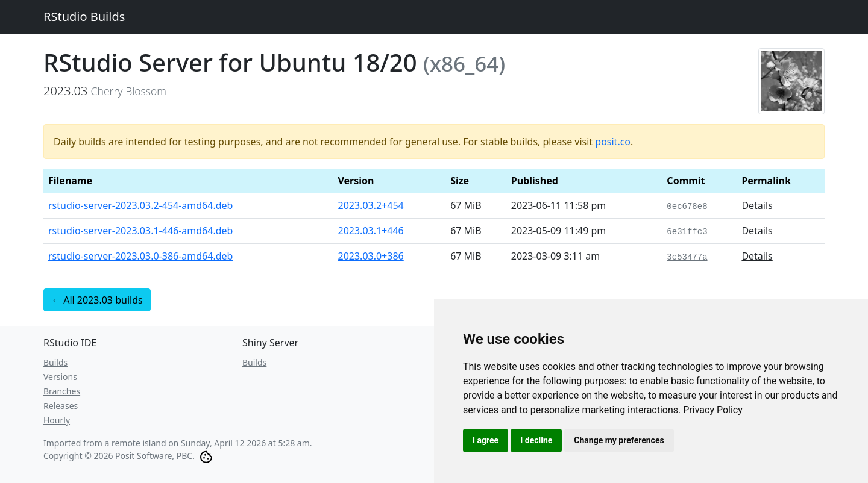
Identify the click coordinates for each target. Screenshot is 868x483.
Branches (62, 391)
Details (757, 205)
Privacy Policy (713, 410)
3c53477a (687, 257)
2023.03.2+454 (370, 205)
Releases (61, 406)
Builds (55, 362)
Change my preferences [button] (619, 440)
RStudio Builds (84, 17)
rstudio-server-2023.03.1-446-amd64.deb (140, 231)
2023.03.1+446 (370, 231)
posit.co (613, 142)
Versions (60, 377)
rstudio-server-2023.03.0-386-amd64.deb (140, 256)
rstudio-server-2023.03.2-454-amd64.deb (140, 205)
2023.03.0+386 (370, 256)
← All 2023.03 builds (97, 300)
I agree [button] (486, 440)
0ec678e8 (687, 207)
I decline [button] (536, 440)
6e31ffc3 (687, 232)
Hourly (57, 420)
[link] (713, 410)
